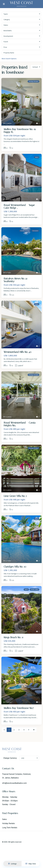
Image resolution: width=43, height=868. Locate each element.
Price (5, 47)
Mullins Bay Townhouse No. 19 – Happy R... (21, 131)
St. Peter (8, 273)
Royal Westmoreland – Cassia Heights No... (20, 424)
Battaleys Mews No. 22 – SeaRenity (17, 280)
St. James (8, 123)
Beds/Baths (8, 31)
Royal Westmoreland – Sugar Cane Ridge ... (19, 207)
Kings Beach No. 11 (14, 637)
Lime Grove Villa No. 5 (15, 496)
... (4, 144)
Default (35, 67)
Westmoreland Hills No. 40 (17, 352)
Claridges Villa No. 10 (15, 567)
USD (23, 758)
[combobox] (21, 14)
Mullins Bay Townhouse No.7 (19, 708)
